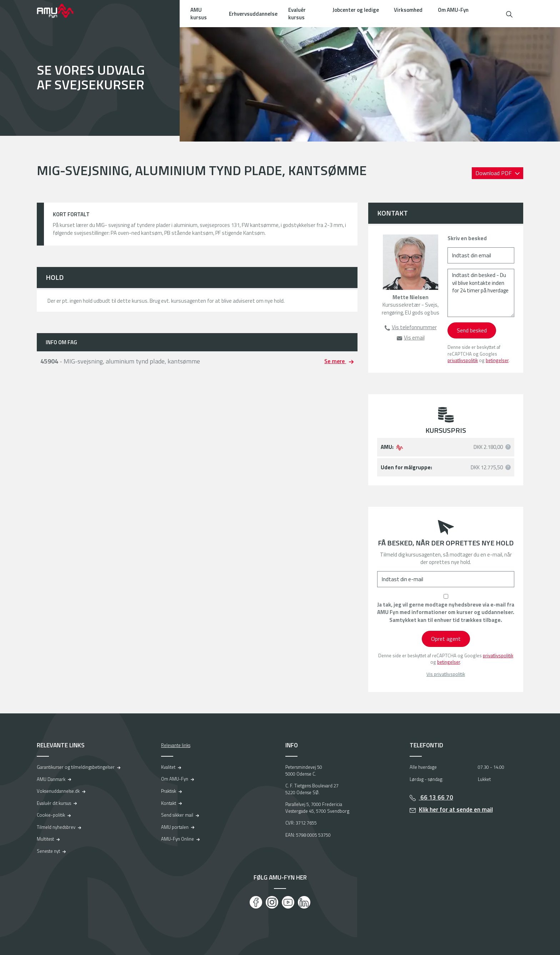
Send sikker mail (177, 815)
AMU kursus (199, 14)
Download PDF (494, 173)
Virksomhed (408, 10)
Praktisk (169, 791)
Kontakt (169, 803)
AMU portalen (175, 827)
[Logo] (60, 11)
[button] (509, 13)
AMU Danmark (51, 779)
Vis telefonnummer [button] (414, 327)
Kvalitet (168, 767)
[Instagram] (272, 902)
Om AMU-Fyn (453, 10)
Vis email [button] (414, 338)
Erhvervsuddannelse (253, 14)
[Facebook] (256, 902)
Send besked (472, 330)
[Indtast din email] (481, 255)
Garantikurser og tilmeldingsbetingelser (76, 767)
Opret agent (446, 639)
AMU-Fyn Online (177, 839)
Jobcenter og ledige (356, 10)
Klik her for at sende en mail (456, 810)
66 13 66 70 (436, 797)
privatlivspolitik (463, 360)
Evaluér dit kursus (54, 803)
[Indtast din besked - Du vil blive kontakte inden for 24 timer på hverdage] (481, 293)
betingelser (497, 360)
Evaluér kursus (297, 14)
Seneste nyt (48, 851)
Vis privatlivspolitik (446, 674)
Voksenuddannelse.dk (58, 791)
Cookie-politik (51, 815)
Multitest (45, 839)
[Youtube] (288, 902)
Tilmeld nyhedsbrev (56, 827)
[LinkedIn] (304, 902)
